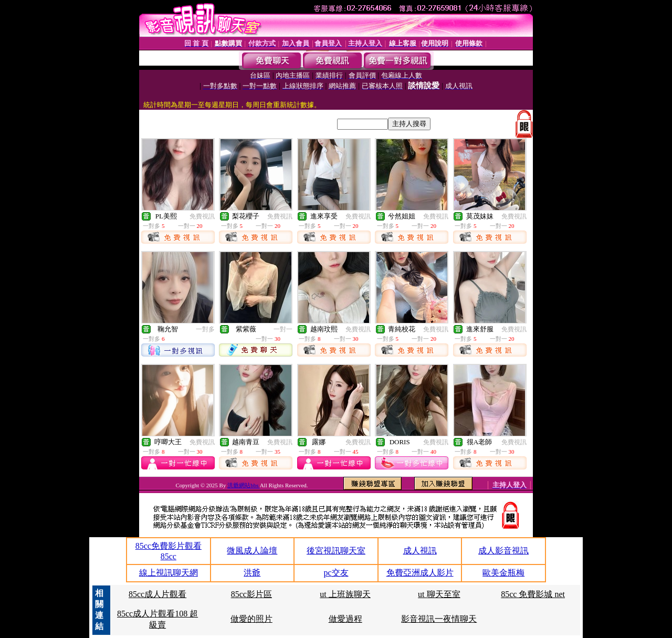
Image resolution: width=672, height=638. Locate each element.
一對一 (283, 329)
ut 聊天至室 (439, 594)
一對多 (205, 329)
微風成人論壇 (252, 551)
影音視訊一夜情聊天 (439, 619)
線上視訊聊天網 (169, 573)
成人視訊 (420, 551)
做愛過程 (345, 619)
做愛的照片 (251, 619)
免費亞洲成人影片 (420, 573)
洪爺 (252, 573)
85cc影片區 (251, 594)
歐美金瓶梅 (503, 573)
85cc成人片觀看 (157, 594)
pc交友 (336, 573)
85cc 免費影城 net (533, 594)
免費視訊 (202, 216)
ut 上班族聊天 (345, 594)
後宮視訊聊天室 (336, 551)
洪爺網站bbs (243, 485)
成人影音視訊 (503, 551)
